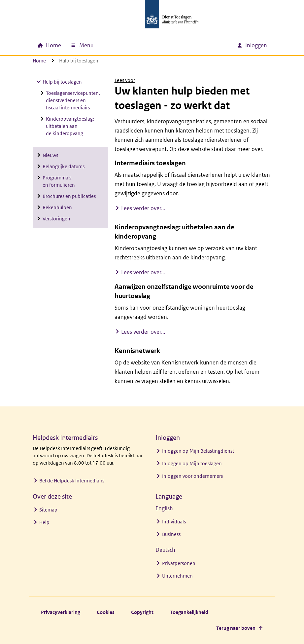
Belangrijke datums (64, 166)
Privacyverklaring (61, 612)
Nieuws (50, 155)
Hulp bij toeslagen (62, 82)
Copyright (142, 612)
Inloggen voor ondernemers (192, 476)
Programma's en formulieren (59, 181)
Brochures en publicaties (69, 196)
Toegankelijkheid (189, 612)
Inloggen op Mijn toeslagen (192, 463)
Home (39, 61)
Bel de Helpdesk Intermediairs (72, 481)
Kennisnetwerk (180, 362)
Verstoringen (56, 219)
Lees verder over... (143, 208)
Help (44, 522)
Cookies (106, 612)
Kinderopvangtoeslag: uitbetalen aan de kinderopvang (70, 126)
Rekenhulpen (57, 207)
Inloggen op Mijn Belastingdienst (198, 451)
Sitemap (48, 510)
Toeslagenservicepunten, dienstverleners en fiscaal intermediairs (73, 100)
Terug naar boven (236, 628)
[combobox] (175, 45)
